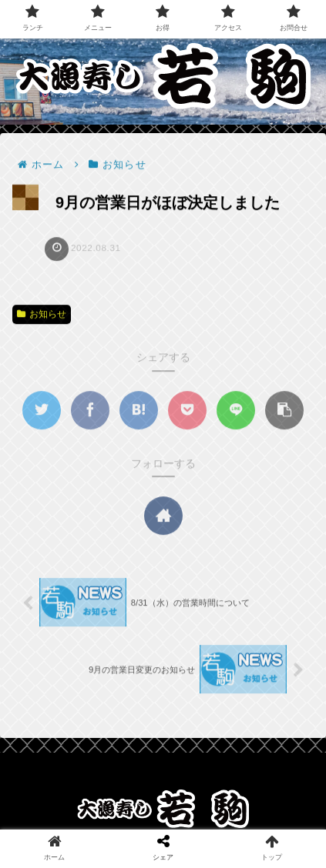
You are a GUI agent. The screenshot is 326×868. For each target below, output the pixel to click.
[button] (284, 411)
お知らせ (42, 315)
